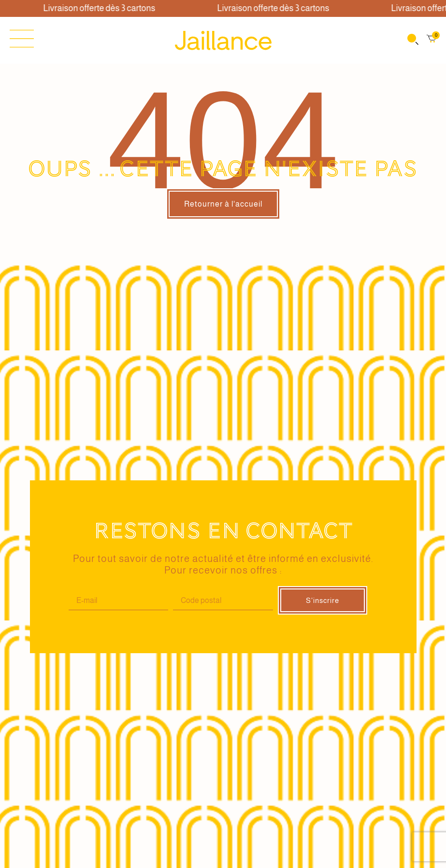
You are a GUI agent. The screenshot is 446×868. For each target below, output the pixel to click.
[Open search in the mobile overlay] (412, 40)
